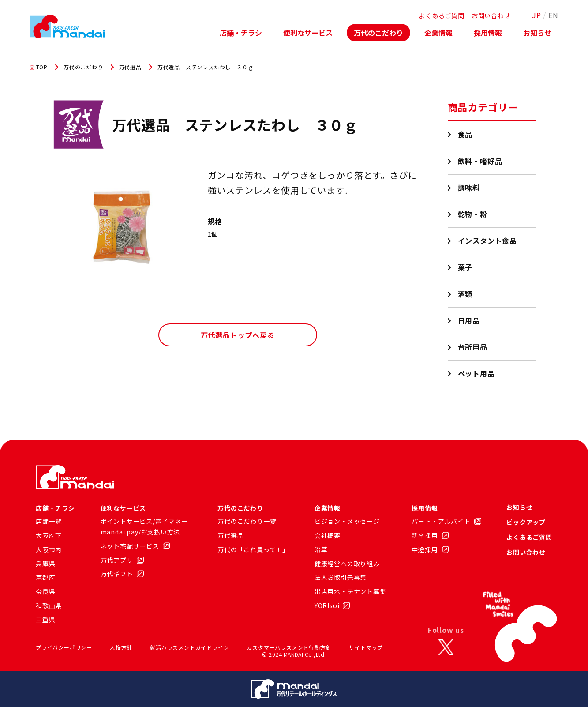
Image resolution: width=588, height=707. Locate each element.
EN (553, 15)
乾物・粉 (473, 214)
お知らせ (537, 33)
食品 (466, 134)
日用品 (469, 320)
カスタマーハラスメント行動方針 (289, 647)
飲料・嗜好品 (480, 161)
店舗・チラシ (241, 33)
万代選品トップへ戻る (238, 335)
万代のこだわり (378, 33)
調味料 (469, 188)
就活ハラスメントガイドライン (189, 647)
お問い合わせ (491, 15)
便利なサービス (308, 33)
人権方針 (121, 647)
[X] (446, 647)
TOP (39, 67)
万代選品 (130, 67)
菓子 (466, 267)
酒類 (466, 294)
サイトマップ (366, 647)
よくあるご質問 (442, 15)
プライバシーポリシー (64, 647)
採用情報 (488, 33)
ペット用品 (477, 373)
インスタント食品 (488, 241)
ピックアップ (526, 522)
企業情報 (438, 33)
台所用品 (473, 347)
